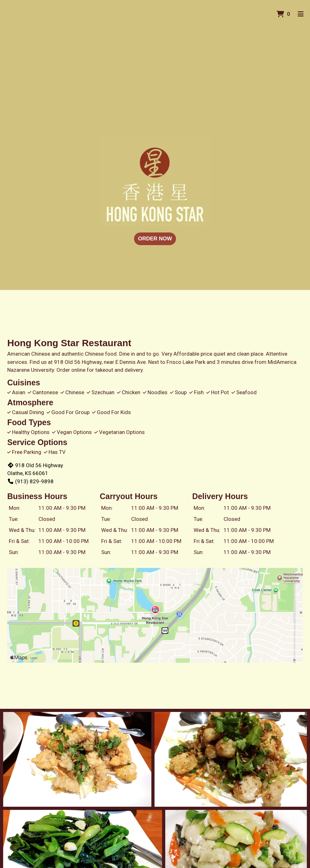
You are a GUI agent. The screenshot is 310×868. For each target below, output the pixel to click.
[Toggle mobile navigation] (301, 14)
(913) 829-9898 (30, 481)
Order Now (155, 239)
